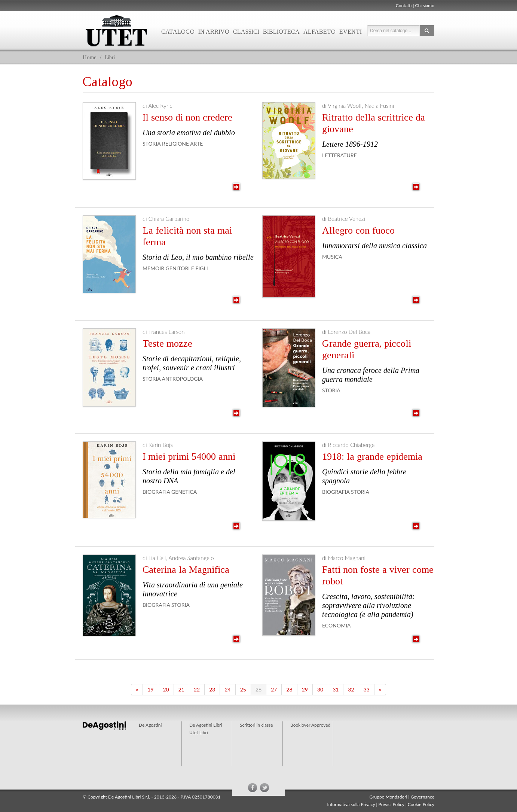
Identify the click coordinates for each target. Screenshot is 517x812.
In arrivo (214, 32)
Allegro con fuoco (358, 230)
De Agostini (150, 725)
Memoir (153, 268)
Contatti (404, 5)
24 (227, 689)
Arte (196, 144)
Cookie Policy (421, 804)
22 (197, 689)
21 (181, 689)
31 (336, 689)
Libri (110, 57)
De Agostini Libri (206, 725)
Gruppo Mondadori (388, 797)
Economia (336, 625)
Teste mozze (167, 343)
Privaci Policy (391, 804)
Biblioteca (281, 32)
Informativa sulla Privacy (351, 804)
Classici (246, 32)
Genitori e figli (187, 268)
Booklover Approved (310, 725)
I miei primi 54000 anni (189, 457)
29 (305, 689)
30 (320, 689)
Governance (423, 797)
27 (274, 689)
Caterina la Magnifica (186, 570)
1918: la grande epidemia (372, 457)
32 (351, 689)
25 (243, 689)
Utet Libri (116, 31)
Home (90, 57)
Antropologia (182, 379)
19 (150, 689)
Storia (152, 144)
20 (166, 689)
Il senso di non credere (187, 117)
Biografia (156, 492)
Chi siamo (425, 5)
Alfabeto (319, 32)
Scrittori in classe (256, 725)
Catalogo (178, 32)
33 (367, 689)
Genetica (184, 492)
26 (258, 689)
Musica (332, 257)
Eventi (351, 32)
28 (289, 689)
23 (212, 689)
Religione (175, 144)
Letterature (339, 155)
